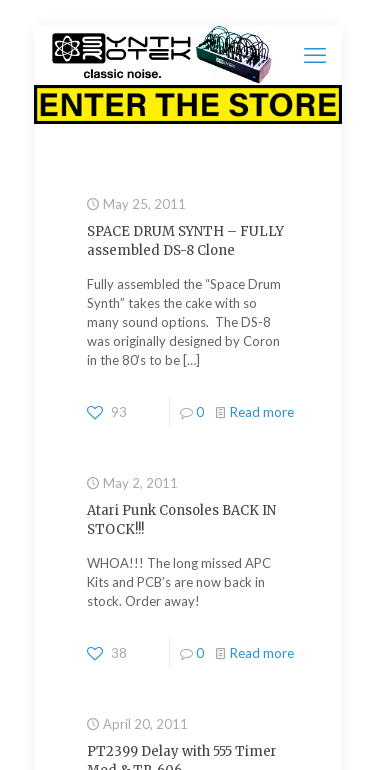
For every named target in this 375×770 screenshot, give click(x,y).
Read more (262, 412)
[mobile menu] (315, 55)
